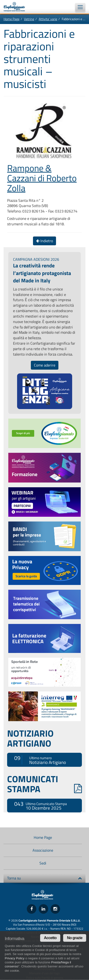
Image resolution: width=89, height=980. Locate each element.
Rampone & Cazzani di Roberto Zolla (42, 178)
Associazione (43, 850)
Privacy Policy (15, 958)
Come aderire (45, 365)
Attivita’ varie (48, 19)
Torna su (44, 878)
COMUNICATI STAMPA (44, 784)
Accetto (50, 938)
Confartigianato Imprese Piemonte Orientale (17, 7)
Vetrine (29, 19)
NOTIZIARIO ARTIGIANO (30, 738)
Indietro (44, 241)
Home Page (12, 19)
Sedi (43, 863)
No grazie (75, 938)
